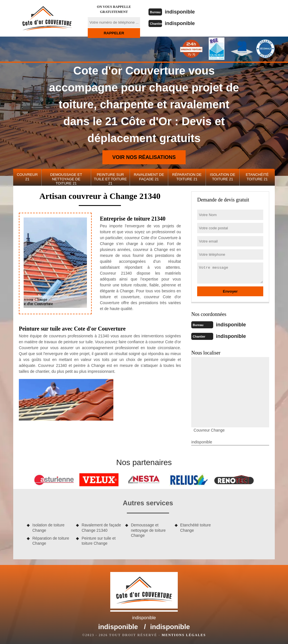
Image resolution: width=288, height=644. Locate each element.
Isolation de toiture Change (48, 527)
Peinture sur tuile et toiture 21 (110, 179)
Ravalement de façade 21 (149, 177)
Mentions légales (184, 634)
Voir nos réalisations (144, 157)
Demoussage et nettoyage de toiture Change (148, 529)
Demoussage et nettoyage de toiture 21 (66, 179)
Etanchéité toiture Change (196, 527)
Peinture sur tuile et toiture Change (99, 540)
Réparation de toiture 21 (187, 177)
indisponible (182, 12)
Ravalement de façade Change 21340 (101, 527)
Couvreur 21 (27, 177)
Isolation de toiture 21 (222, 177)
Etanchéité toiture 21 (257, 177)
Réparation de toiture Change (51, 540)
